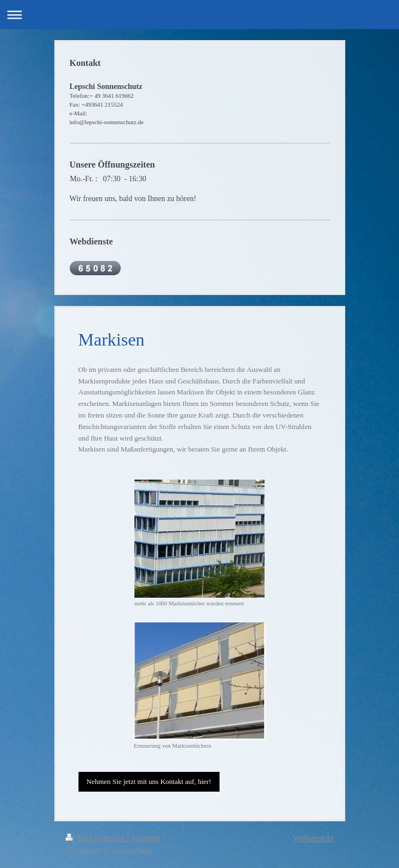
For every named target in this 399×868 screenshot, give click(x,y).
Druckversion (96, 838)
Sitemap (145, 838)
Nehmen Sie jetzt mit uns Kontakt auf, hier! (149, 781)
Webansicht (313, 838)
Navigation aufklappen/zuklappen (199, 15)
